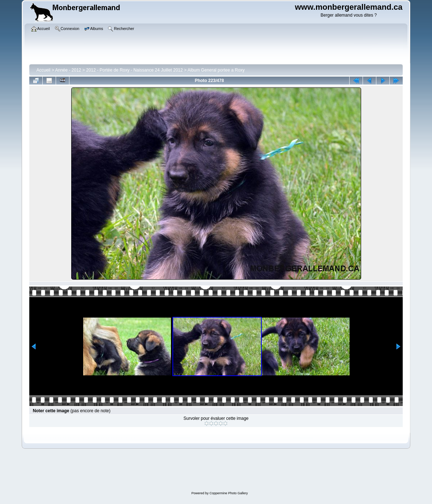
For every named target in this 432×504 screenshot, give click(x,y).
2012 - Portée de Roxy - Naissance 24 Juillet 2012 (134, 70)
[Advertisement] (220, 471)
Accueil (44, 70)
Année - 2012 (68, 70)
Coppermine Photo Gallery (228, 493)
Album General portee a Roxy (216, 70)
